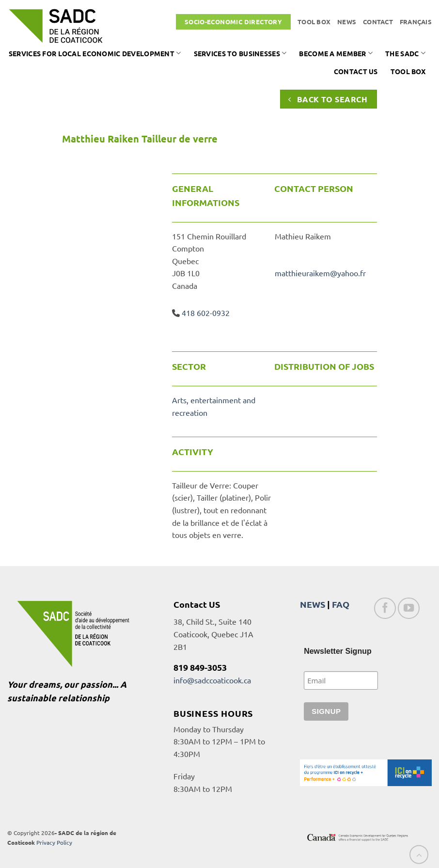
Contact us (356, 71)
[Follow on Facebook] (385, 608)
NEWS (313, 604)
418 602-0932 (206, 313)
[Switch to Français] (416, 22)
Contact (378, 22)
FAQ (341, 604)
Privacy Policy (54, 842)
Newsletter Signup (338, 651)
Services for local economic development (95, 53)
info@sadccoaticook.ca (212, 680)
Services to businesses (240, 53)
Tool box (314, 22)
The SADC (405, 53)
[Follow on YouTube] (409, 608)
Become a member (336, 53)
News (347, 22)
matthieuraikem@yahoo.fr (320, 273)
